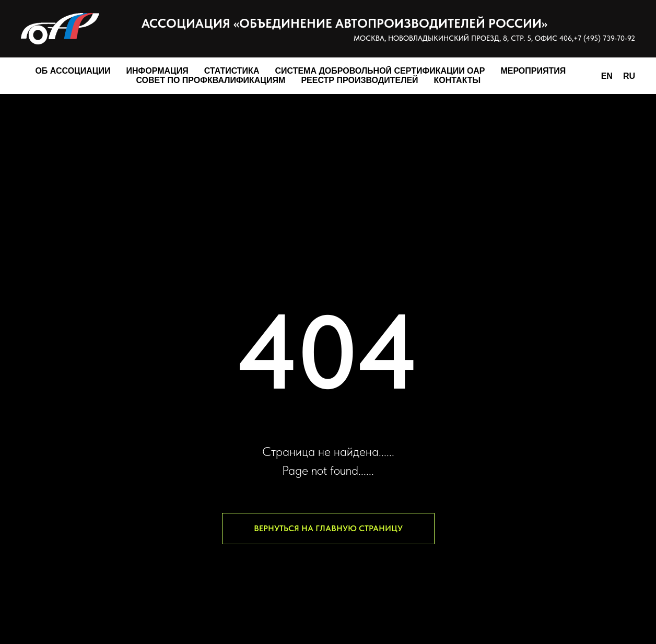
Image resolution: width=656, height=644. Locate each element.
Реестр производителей (359, 80)
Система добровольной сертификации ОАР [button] (380, 71)
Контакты (458, 80)
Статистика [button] (232, 71)
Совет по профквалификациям (210, 80)
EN (607, 76)
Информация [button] (157, 71)
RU (629, 76)
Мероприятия (533, 71)
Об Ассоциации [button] (73, 71)
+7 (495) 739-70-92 (604, 38)
